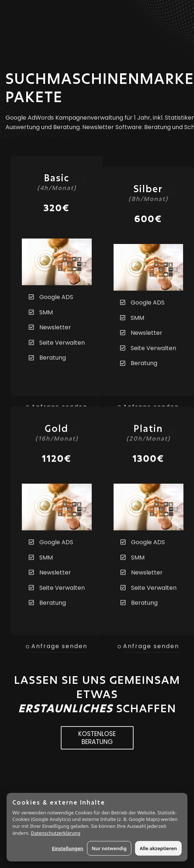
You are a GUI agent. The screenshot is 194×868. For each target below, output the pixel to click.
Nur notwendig (109, 848)
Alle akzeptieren (158, 848)
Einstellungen (68, 848)
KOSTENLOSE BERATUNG (97, 738)
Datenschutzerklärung (56, 833)
